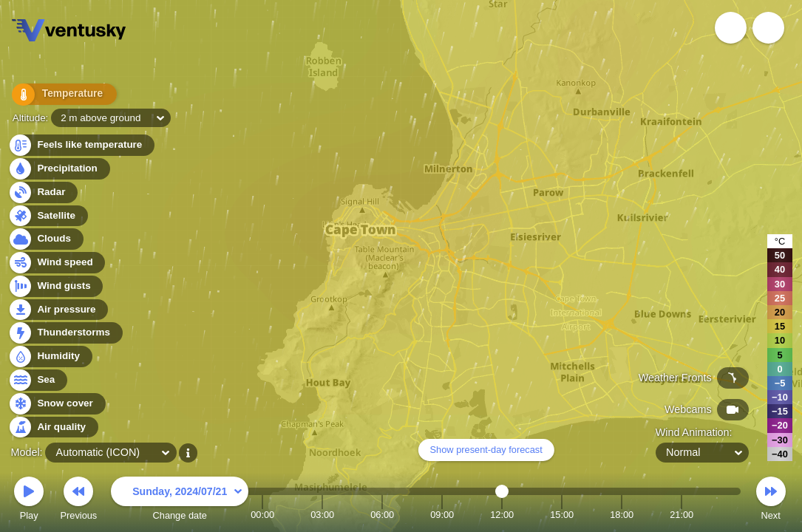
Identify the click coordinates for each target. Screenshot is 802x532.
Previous (78, 501)
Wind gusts (55, 286)
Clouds (45, 239)
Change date (180, 501)
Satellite (48, 216)
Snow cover (57, 404)
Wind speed (57, 263)
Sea (37, 380)
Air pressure (58, 310)
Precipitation (59, 169)
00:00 (262, 515)
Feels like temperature (81, 145)
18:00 (622, 515)
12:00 (502, 515)
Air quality (53, 427)
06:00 (382, 515)
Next (771, 501)
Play (29, 501)
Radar (43, 192)
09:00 (442, 515)
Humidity (50, 357)
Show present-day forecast (486, 450)
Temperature (58, 96)
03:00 (322, 515)
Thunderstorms (65, 333)
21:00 (682, 515)
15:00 (562, 515)
